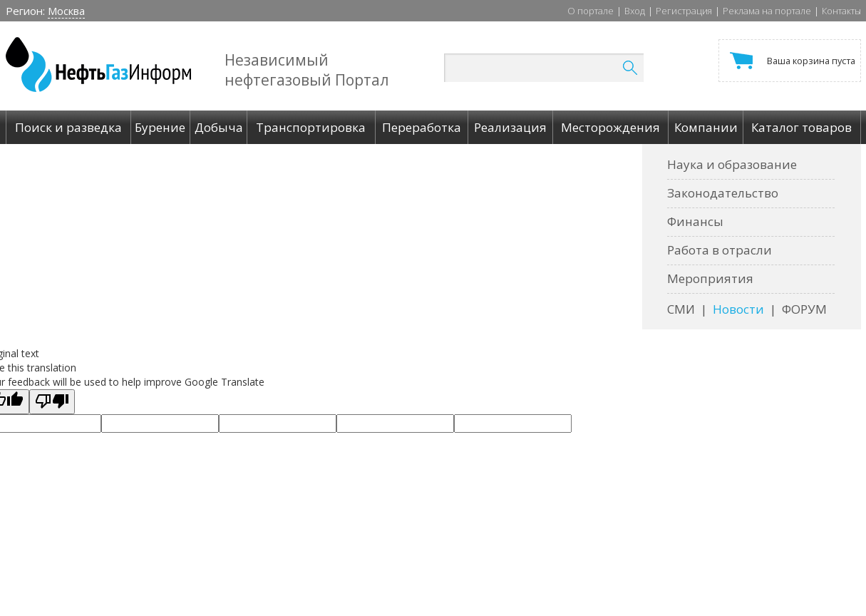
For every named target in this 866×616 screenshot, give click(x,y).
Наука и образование (732, 164)
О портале (591, 11)
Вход (635, 11)
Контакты (841, 11)
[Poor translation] (52, 402)
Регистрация (684, 11)
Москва (66, 11)
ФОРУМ (804, 309)
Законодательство (723, 193)
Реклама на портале (767, 11)
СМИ (681, 309)
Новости (738, 309)
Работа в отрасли (720, 250)
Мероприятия (710, 278)
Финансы (695, 221)
